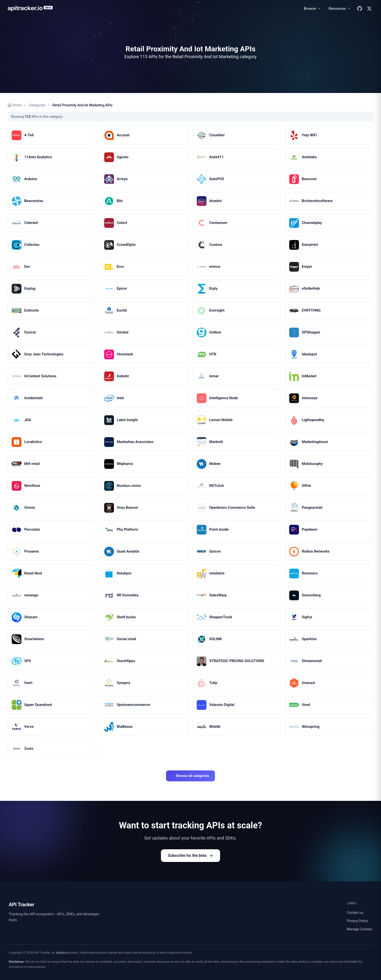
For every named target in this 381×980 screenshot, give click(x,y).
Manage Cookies (360, 929)
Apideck (61, 953)
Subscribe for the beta (190, 855)
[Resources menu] (340, 9)
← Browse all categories (190, 776)
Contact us (355, 913)
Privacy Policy (357, 921)
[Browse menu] (312, 9)
